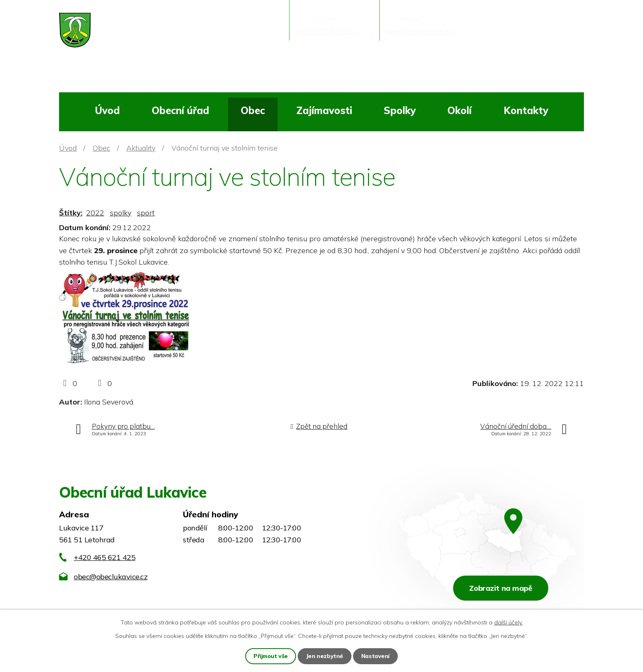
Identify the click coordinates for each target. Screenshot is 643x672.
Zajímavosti (324, 110)
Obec (253, 110)
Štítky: (71, 213)
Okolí (459, 110)
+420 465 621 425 (105, 557)
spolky (121, 213)
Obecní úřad (180, 110)
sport (146, 213)
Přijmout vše (271, 656)
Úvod (107, 110)
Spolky (400, 110)
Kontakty (526, 110)
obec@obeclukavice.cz (111, 577)
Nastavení (376, 656)
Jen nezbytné (325, 656)
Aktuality (141, 148)
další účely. (508, 622)
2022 (95, 213)
